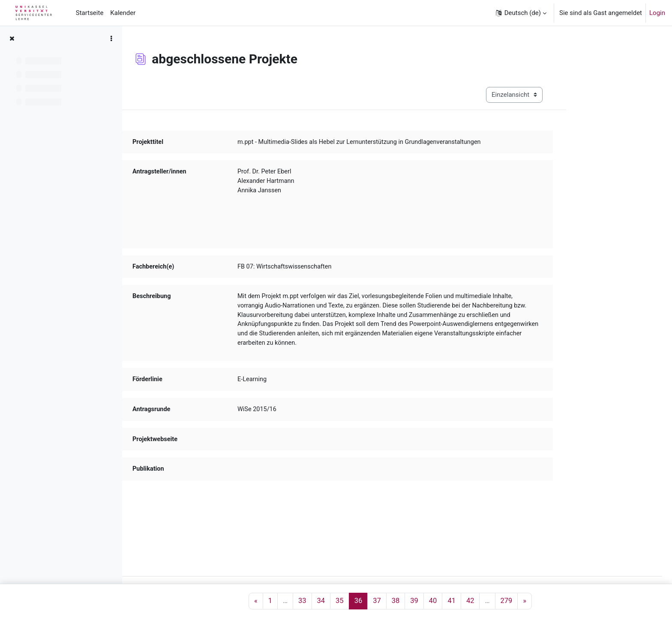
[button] (520, 13)
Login (657, 13)
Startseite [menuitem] (90, 13)
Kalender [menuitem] (123, 13)
